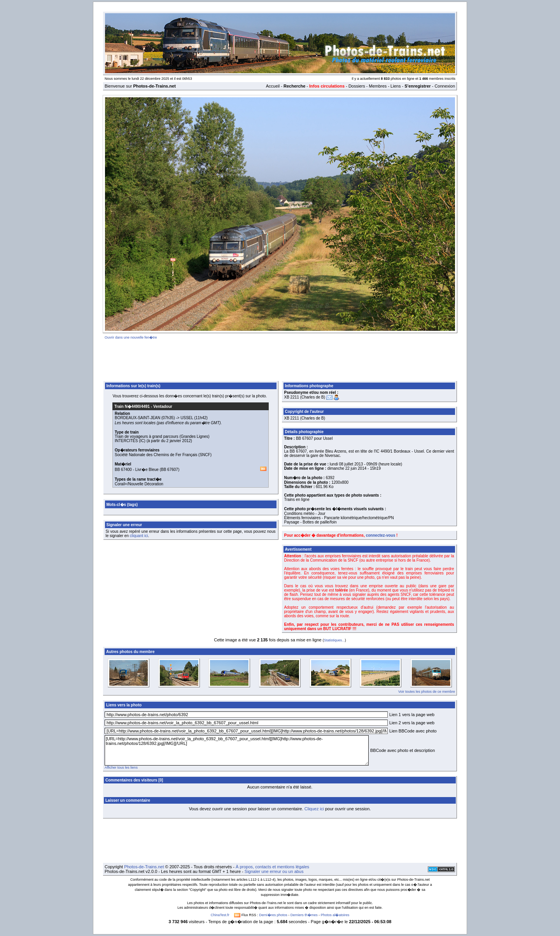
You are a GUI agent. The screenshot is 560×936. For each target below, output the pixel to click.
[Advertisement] (280, 359)
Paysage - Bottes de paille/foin (311, 522)
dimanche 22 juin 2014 (347, 468)
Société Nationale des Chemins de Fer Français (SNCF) (163, 455)
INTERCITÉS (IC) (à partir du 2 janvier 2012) (153, 441)
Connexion (445, 86)
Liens (395, 86)
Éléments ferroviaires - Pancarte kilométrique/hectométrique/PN (339, 518)
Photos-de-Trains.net (144, 867)
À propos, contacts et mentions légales (272, 867)
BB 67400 (123, 470)
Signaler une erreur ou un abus (274, 871)
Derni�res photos (273, 915)
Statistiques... (334, 640)
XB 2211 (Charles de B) (305, 397)
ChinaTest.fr (220, 915)
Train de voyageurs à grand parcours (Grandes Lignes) (162, 436)
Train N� (132, 407)
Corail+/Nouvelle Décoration (139, 484)
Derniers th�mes (304, 915)
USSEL (187, 418)
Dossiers (357, 86)
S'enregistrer (417, 86)
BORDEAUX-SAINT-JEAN (137, 418)
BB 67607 (170, 470)
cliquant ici (139, 536)
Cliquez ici (314, 809)
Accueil (273, 86)
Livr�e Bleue (147, 470)
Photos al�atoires (335, 915)
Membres (378, 86)
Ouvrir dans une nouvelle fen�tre (131, 337)
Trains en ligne (297, 500)
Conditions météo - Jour (305, 514)
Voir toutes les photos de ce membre (427, 692)
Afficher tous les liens (121, 767)
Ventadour (163, 407)
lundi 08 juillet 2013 (346, 464)
